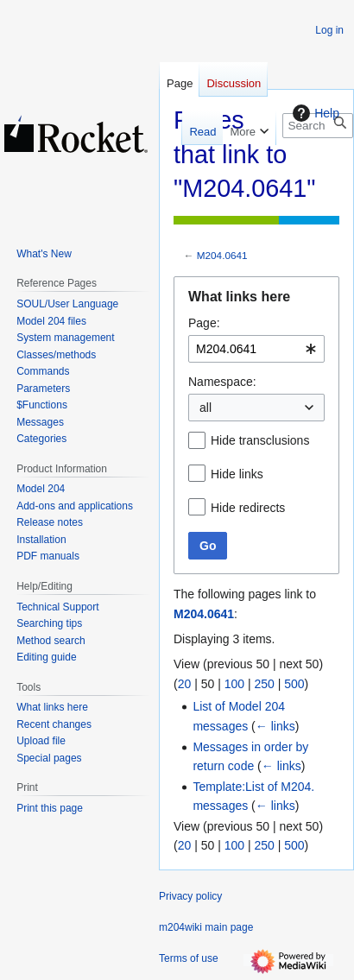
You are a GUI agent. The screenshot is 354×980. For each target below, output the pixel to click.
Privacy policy (190, 896)
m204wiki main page (206, 927)
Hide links (237, 474)
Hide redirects (248, 508)
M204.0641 (222, 255)
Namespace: (222, 382)
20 (185, 684)
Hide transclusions (260, 440)
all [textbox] (205, 408)
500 (294, 684)
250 (264, 684)
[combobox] (256, 349)
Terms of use (189, 958)
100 (234, 684)
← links (275, 726)
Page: (204, 323)
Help (314, 113)
